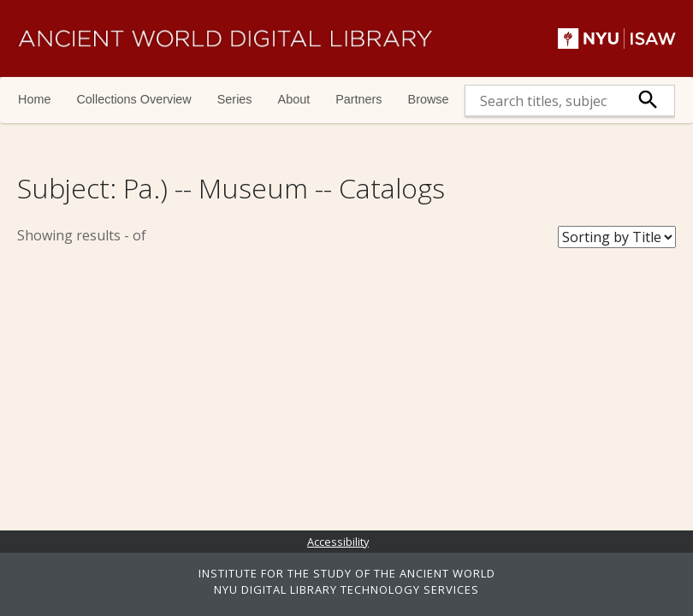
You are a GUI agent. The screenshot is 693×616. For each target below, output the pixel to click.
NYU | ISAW (617, 38)
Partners (358, 99)
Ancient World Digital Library (225, 38)
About (294, 99)
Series (235, 99)
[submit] (648, 101)
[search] (544, 101)
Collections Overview (133, 99)
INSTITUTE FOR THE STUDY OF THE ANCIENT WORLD (347, 573)
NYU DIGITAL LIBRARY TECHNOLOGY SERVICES (346, 589)
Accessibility (338, 542)
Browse (429, 99)
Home (34, 99)
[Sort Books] (617, 237)
